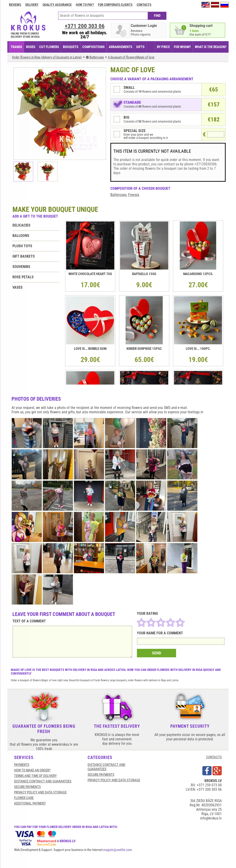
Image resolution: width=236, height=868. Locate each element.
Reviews (15, 5)
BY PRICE (163, 47)
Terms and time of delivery (35, 776)
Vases (18, 287)
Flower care (24, 798)
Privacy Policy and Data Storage (40, 792)
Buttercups (118, 195)
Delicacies (21, 225)
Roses (31, 47)
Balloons (21, 236)
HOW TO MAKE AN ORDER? (32, 770)
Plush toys (22, 246)
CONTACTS (214, 757)
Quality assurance (57, 5)
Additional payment (30, 803)
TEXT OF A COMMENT (29, 621)
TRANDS (16, 47)
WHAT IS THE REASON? (211, 47)
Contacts (144, 5)
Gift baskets (24, 256)
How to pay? (85, 5)
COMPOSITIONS (93, 47)
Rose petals (23, 277)
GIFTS (140, 47)
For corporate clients (115, 5)
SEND (156, 653)
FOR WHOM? (182, 47)
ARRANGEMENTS (121, 47)
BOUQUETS (71, 47)
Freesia (134, 195)
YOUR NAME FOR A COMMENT (160, 633)
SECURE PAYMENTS (27, 787)
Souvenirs (21, 267)
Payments (22, 765)
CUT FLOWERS (49, 47)
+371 (85, 26)
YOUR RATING (147, 614)
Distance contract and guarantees (43, 781)
